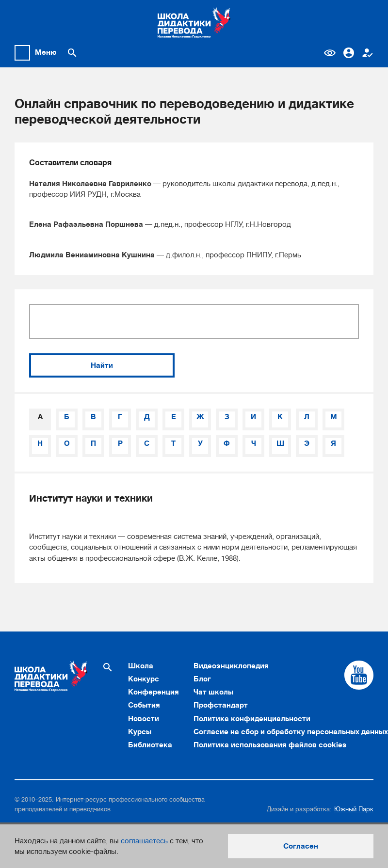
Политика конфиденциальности (252, 719)
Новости (144, 719)
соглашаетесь (144, 841)
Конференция (154, 692)
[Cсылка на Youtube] (359, 675)
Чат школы (213, 692)
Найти (102, 365)
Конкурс (144, 679)
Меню (46, 52)
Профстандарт (221, 705)
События (144, 705)
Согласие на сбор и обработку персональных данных (291, 732)
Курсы (140, 732)
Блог (202, 679)
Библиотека (150, 745)
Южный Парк (354, 809)
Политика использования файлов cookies (270, 745)
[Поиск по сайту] (72, 53)
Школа (141, 666)
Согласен (301, 846)
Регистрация (368, 53)
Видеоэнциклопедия (231, 666)
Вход (349, 53)
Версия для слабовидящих (330, 53)
